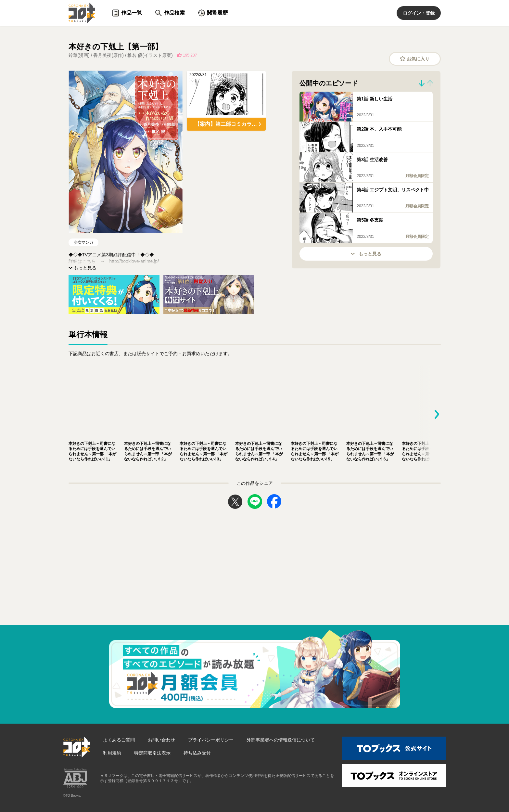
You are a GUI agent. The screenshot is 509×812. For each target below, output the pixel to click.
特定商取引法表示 (152, 753)
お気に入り (415, 59)
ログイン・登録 (419, 13)
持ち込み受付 (197, 753)
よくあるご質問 (119, 740)
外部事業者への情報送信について (281, 740)
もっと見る (366, 254)
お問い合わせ (161, 740)
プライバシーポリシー (211, 740)
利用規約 (112, 753)
